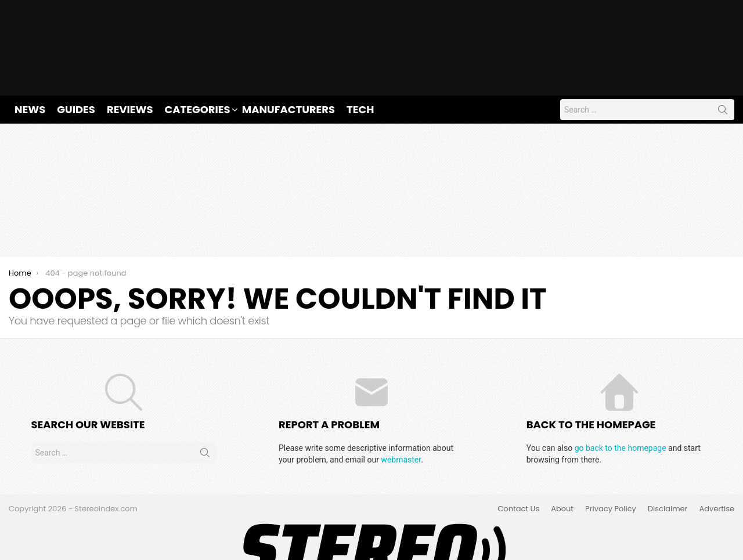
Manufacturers (288, 71)
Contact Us (518, 471)
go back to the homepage (621, 410)
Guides (76, 71)
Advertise (717, 471)
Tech (360, 71)
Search (723, 74)
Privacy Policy (611, 471)
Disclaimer (668, 471)
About (562, 471)
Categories (198, 71)
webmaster (401, 421)
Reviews (130, 71)
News (30, 71)
